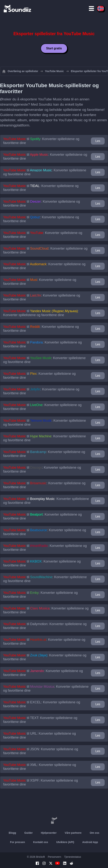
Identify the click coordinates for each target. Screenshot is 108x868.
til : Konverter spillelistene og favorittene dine (41, 141)
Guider (28, 833)
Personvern (55, 857)
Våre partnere (73, 833)
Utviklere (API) (65, 842)
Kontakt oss (41, 842)
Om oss (94, 833)
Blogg (12, 833)
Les (98, 141)
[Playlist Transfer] (18, 8)
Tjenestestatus (73, 857)
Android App (90, 842)
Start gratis (54, 48)
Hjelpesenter (49, 833)
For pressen (18, 842)
